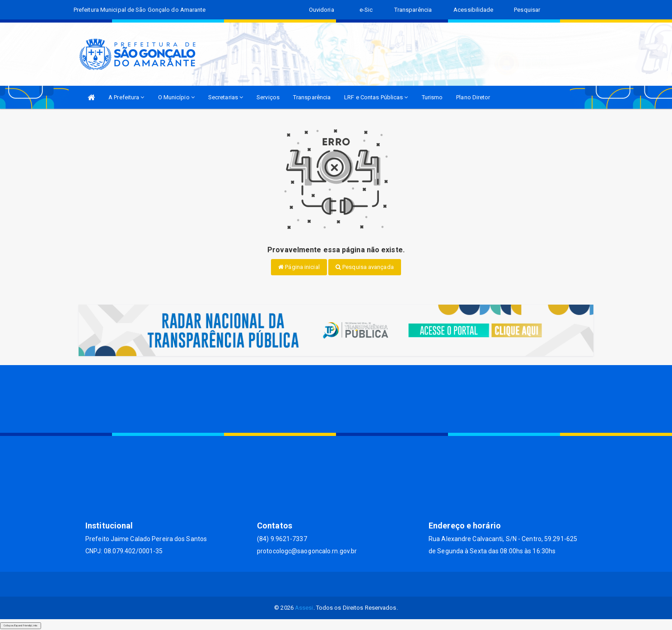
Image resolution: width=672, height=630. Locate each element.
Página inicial (299, 267)
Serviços (268, 97)
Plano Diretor (473, 97)
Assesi (304, 608)
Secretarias (226, 97)
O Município (176, 97)
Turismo (432, 97)
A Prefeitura (126, 97)
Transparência (312, 97)
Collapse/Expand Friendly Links (21, 625)
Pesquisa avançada (365, 267)
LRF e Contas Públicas (376, 97)
